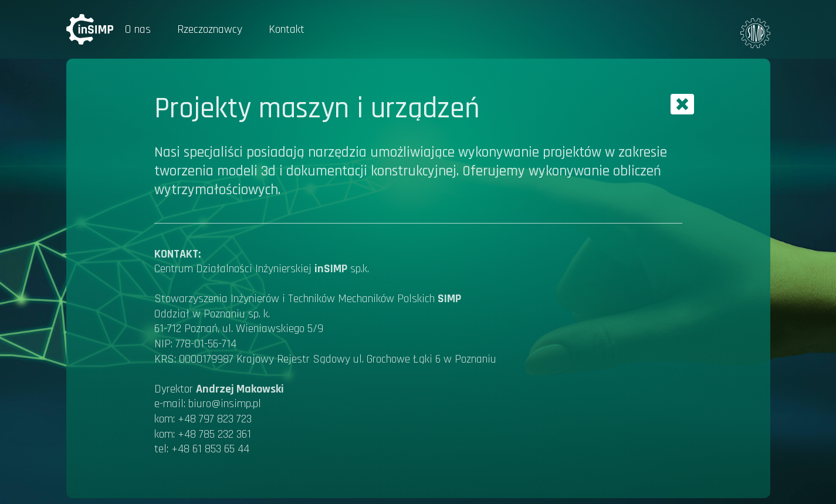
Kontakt (287, 29)
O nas (138, 29)
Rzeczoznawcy (210, 29)
